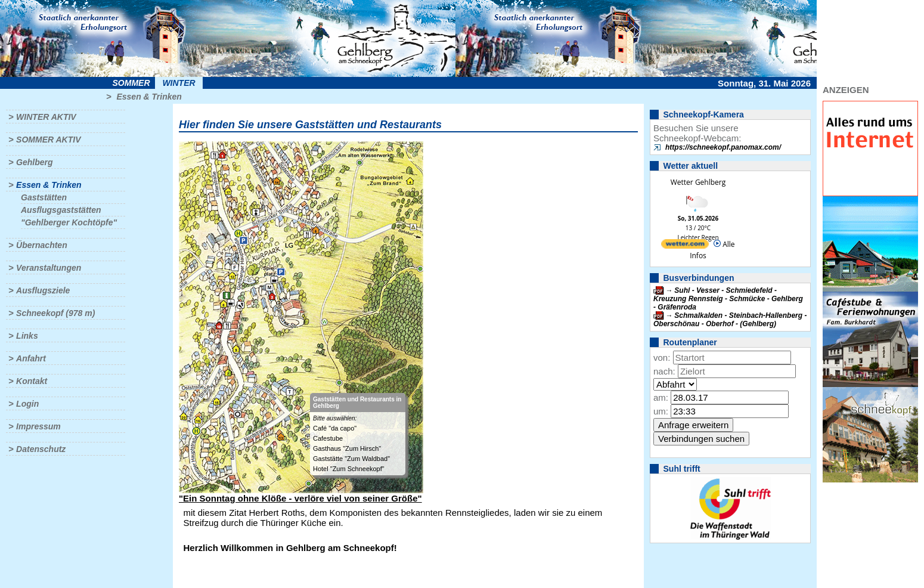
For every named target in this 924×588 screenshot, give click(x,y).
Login (27, 404)
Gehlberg (34, 162)
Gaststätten (44, 197)
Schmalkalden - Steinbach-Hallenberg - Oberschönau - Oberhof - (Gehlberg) (730, 320)
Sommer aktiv (48, 140)
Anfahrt (31, 358)
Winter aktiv (46, 117)
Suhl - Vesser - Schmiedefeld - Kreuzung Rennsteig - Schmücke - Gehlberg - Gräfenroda (728, 299)
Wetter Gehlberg (698, 182)
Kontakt (32, 381)
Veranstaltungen (49, 268)
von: (662, 358)
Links (27, 336)
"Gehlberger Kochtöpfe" (69, 222)
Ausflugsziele (43, 290)
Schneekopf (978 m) (55, 313)
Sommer (131, 83)
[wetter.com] (685, 246)
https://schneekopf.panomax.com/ (723, 147)
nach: (664, 371)
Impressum (38, 426)
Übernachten (42, 245)
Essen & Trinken (149, 97)
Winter (179, 83)
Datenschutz (41, 449)
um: (661, 411)
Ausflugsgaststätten (61, 210)
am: (661, 397)
